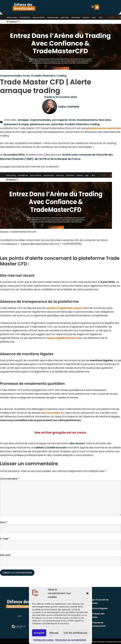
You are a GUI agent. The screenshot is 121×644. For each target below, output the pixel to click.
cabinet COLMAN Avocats (50, 448)
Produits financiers (43, 76)
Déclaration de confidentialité (71, 640)
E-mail (5, 539)
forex (72, 120)
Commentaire (10, 479)
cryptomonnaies (40, 120)
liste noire (105, 120)
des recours (77, 443)
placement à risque (16, 124)
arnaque (23, 120)
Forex (27, 76)
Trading (61, 76)
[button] (87, 593)
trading (95, 124)
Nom (4, 522)
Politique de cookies (44, 640)
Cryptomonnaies (11, 76)
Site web (5, 555)
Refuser (54, 633)
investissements (87, 120)
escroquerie (60, 120)
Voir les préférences (75, 633)
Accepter (39, 633)
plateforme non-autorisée (47, 124)
